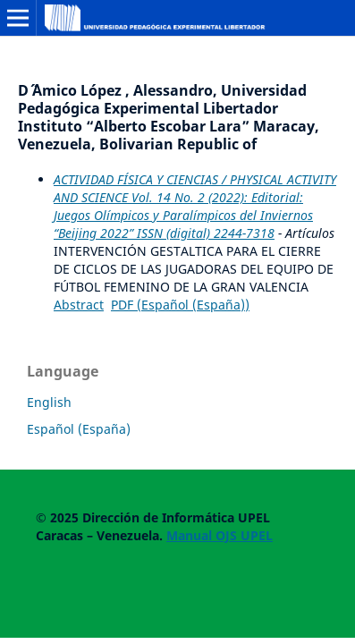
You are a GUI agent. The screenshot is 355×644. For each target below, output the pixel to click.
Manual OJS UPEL (220, 535)
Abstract (79, 305)
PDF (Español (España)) (180, 305)
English (49, 402)
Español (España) (79, 429)
